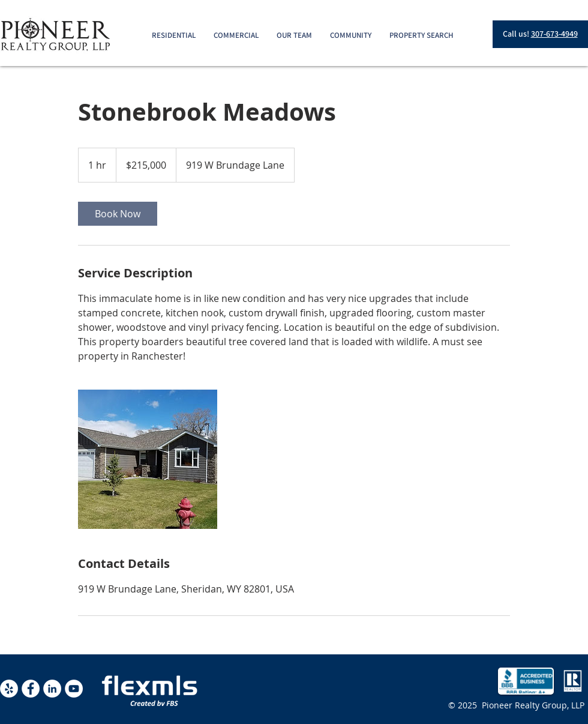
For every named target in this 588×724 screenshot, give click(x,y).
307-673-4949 (554, 34)
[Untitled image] (148, 459)
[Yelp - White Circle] (9, 689)
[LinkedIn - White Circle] (52, 689)
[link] (118, 214)
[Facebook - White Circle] (31, 689)
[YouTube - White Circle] (74, 689)
